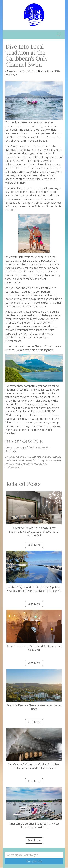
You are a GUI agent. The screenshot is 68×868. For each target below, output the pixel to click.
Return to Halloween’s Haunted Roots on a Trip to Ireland (34, 631)
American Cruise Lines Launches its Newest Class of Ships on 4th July (34, 808)
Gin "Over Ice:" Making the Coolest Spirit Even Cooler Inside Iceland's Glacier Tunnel (34, 749)
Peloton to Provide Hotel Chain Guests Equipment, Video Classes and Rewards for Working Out (34, 514)
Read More (34, 545)
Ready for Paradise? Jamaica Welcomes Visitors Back (34, 690)
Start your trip (34, 861)
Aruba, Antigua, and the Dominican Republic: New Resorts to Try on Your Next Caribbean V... (34, 572)
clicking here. (47, 350)
